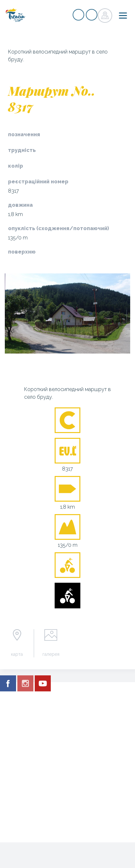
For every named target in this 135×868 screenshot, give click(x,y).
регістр (78, 15)
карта (17, 654)
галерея (51, 654)
